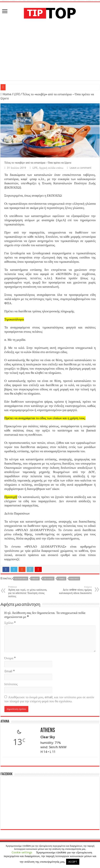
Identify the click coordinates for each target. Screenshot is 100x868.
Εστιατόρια (21, 579)
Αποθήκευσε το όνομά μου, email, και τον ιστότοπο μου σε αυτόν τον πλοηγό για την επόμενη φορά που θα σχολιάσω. (49, 699)
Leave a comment (80, 168)
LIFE (17, 94)
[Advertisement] (50, 53)
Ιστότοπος (11, 684)
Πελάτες (48, 579)
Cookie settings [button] (22, 852)
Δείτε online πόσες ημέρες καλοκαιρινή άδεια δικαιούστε (72, 590)
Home (6, 94)
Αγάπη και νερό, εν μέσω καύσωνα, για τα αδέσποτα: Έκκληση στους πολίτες (28, 592)
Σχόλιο (10, 623)
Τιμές (62, 579)
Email (10, 671)
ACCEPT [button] (73, 862)
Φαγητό (75, 579)
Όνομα (10, 658)
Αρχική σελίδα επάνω (51, 168)
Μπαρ (35, 579)
